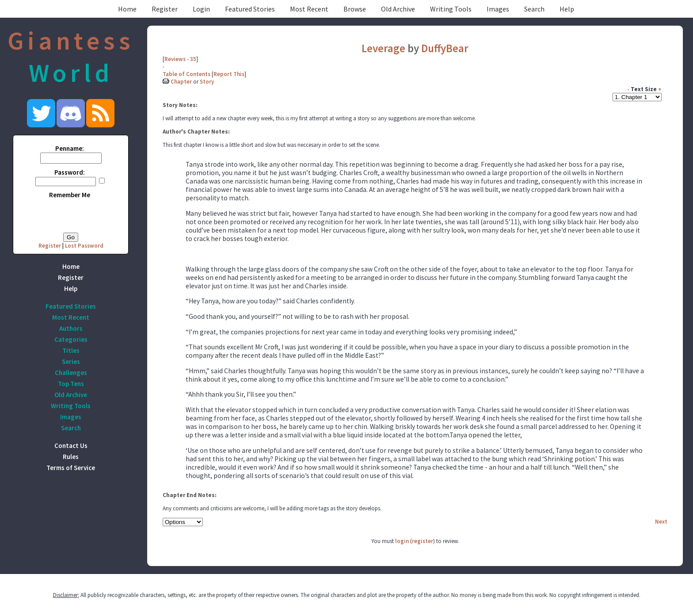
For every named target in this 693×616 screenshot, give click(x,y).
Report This (229, 74)
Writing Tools (451, 9)
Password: (70, 172)
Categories (71, 339)
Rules (71, 457)
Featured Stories (250, 9)
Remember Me (70, 195)
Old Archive (398, 9)
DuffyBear (445, 48)
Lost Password (84, 246)
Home (127, 9)
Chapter (181, 82)
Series (71, 362)
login (402, 541)
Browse (355, 9)
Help (567, 9)
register (423, 541)
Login (201, 9)
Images (498, 9)
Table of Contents (187, 74)
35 (193, 59)
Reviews (175, 59)
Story (207, 82)
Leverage (385, 48)
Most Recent (309, 9)
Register (165, 9)
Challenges (71, 373)
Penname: (70, 148)
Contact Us (71, 446)
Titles (71, 350)
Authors (71, 328)
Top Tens (71, 384)
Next (661, 522)
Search (534, 9)
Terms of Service (71, 468)
